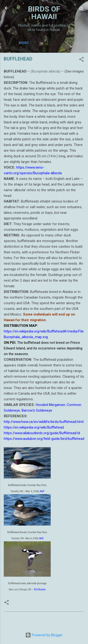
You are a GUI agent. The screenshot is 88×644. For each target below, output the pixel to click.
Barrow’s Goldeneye (37, 410)
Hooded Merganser (50, 405)
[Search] (81, 10)
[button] (81, 60)
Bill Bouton (40, 589)
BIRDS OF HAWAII (44, 13)
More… (25, 43)
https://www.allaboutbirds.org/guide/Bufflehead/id (42, 433)
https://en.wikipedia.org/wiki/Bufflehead (34, 427)
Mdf (42, 491)
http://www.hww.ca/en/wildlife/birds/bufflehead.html (44, 422)
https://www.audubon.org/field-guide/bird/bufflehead (44, 439)
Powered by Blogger (44, 635)
